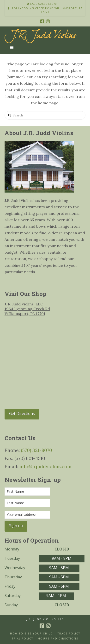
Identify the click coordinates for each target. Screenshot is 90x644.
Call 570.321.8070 (42, 4)
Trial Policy (23, 639)
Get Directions (22, 414)
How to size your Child (31, 634)
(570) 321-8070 (36, 450)
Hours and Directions (58, 639)
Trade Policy (69, 634)
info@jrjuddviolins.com (45, 466)
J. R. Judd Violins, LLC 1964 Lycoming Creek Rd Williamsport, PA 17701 (27, 309)
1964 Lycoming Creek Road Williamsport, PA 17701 (45, 10)
